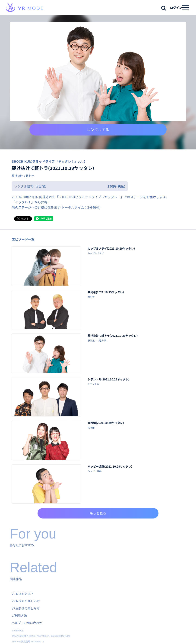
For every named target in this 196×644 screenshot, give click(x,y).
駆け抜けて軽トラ (23, 176)
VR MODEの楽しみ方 (26, 601)
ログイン (176, 8)
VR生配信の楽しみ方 (26, 608)
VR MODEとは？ (23, 594)
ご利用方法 (19, 616)
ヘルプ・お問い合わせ (27, 623)
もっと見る (98, 513)
